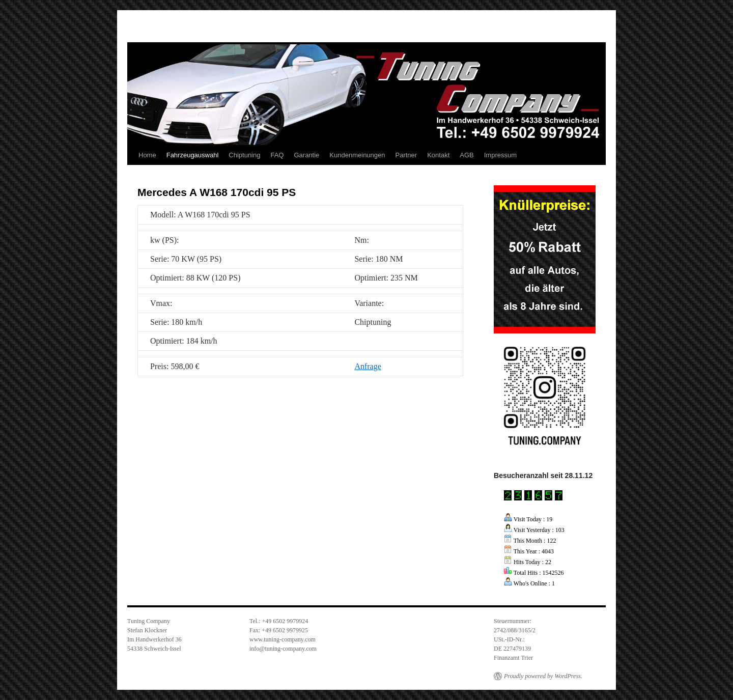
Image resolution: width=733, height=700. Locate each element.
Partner (406, 155)
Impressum (500, 155)
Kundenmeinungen (357, 155)
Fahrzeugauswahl (193, 155)
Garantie (306, 155)
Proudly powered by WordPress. (543, 676)
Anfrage (368, 366)
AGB (467, 155)
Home (147, 155)
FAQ (277, 155)
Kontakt (438, 155)
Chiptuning (244, 155)
